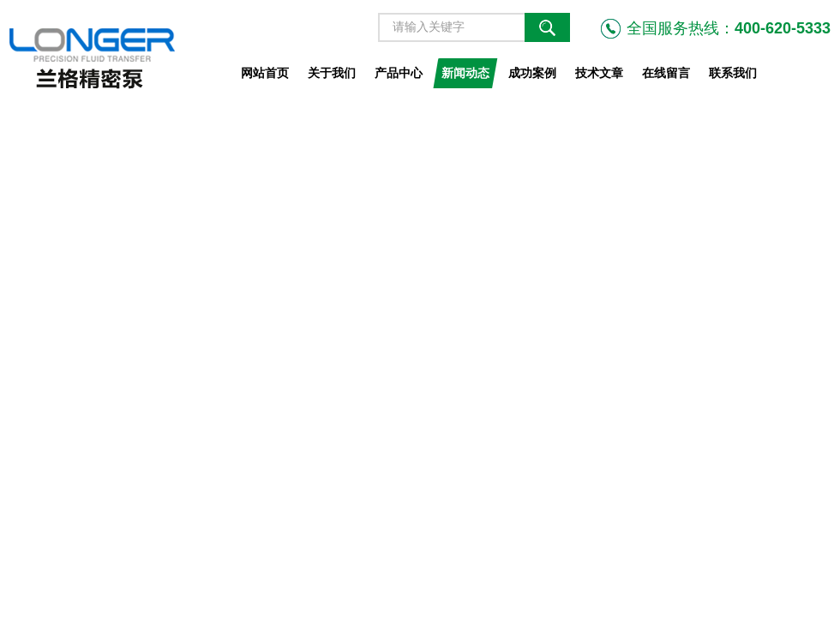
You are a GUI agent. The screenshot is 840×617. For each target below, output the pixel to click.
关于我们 (332, 73)
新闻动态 (465, 73)
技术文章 (599, 73)
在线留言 (666, 73)
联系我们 (733, 73)
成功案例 (532, 73)
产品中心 (399, 73)
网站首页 (265, 73)
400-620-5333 (783, 28)
